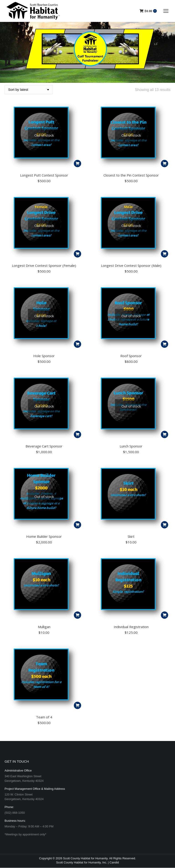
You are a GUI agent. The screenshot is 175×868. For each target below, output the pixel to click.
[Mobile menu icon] (166, 11)
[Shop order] (29, 90)
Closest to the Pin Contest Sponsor (131, 175)
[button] (165, 525)
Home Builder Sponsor (44, 536)
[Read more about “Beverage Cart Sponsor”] (77, 434)
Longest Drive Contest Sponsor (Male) (131, 265)
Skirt (131, 536)
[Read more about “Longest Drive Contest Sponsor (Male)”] (165, 254)
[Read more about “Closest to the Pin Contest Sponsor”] (165, 164)
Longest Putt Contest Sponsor (44, 175)
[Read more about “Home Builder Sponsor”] (77, 525)
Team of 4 (44, 717)
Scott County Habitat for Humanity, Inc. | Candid (87, 862)
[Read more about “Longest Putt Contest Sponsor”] (77, 164)
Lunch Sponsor (131, 446)
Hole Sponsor (44, 356)
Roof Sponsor (131, 356)
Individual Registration (131, 627)
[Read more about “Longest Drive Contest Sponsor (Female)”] (77, 254)
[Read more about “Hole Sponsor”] (77, 344)
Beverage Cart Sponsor (44, 446)
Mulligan (44, 627)
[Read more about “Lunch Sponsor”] (165, 434)
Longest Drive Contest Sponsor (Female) (44, 265)
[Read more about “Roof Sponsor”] (165, 344)
